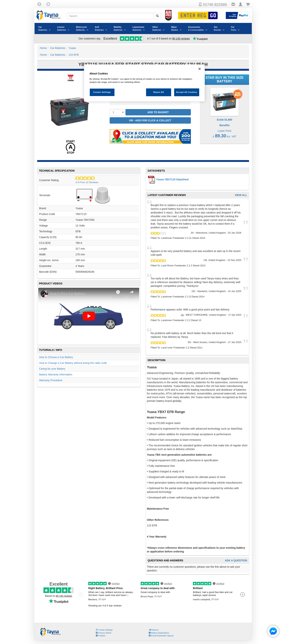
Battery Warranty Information (56, 374)
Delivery (154, 630)
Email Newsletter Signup (161, 636)
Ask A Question (236, 561)
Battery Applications (159, 633)
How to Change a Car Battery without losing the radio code (73, 363)
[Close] (200, 69)
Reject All (159, 92)
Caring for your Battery (52, 369)
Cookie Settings (105, 630)
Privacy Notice (104, 633)
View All (241, 195)
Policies (101, 636)
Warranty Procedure (51, 380)
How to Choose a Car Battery (56, 357)
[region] (144, 83)
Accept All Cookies (187, 92)
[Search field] (110, 16)
